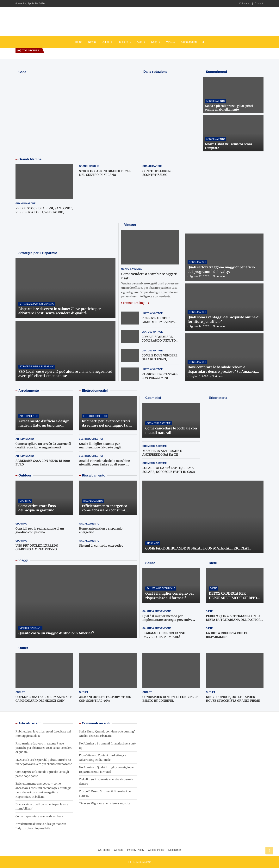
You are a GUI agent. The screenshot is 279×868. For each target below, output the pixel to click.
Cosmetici (153, 398)
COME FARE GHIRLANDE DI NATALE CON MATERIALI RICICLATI (198, 548)
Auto (140, 42)
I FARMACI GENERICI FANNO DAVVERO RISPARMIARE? (164, 635)
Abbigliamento (216, 101)
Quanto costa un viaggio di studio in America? (56, 633)
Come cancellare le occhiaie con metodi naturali (171, 430)
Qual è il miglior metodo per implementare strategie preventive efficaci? (167, 620)
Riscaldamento (94, 475)
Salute (150, 563)
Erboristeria (218, 398)
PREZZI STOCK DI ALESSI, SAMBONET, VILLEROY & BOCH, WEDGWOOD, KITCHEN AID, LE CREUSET (44, 212)
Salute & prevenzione (161, 588)
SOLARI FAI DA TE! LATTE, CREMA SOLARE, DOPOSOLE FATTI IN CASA (169, 470)
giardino (25, 501)
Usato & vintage (132, 269)
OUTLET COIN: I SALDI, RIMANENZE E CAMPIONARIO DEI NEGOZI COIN (44, 699)
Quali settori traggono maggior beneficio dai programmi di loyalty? (221, 269)
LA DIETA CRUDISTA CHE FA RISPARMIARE (227, 635)
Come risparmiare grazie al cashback (40, 816)
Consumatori (189, 42)
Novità (92, 42)
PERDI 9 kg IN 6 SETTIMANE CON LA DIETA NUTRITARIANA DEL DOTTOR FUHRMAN (233, 620)
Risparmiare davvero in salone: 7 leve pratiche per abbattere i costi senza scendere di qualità (60, 311)
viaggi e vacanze (30, 628)
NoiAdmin (219, 276)
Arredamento (29, 391)
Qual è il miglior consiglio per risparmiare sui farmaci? (170, 596)
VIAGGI (171, 42)
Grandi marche (25, 203)
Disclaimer (175, 850)
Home (79, 42)
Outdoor (25, 475)
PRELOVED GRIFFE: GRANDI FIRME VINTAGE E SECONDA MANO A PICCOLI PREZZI (160, 324)
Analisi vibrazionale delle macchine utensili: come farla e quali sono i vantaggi (104, 464)
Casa (154, 42)
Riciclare (153, 543)
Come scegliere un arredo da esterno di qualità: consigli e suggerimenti (43, 446)
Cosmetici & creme (159, 423)
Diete (213, 563)
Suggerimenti (217, 72)
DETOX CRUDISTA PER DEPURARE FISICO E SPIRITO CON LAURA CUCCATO (233, 598)
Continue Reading (135, 303)
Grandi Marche (30, 159)
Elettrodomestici (95, 391)
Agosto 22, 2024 (199, 276)
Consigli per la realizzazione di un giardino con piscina (40, 530)
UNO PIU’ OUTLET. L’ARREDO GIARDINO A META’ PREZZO (37, 547)
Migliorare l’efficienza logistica (111, 803)
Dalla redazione (155, 72)
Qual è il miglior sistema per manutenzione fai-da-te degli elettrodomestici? (100, 447)
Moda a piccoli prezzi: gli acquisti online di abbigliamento (229, 108)
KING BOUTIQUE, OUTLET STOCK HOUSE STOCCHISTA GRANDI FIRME (233, 699)
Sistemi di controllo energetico (101, 546)
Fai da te (123, 42)
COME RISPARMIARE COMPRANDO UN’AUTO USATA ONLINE (159, 341)
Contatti (259, 3)
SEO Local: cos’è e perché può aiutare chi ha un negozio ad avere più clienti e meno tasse (65, 374)
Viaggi (23, 560)
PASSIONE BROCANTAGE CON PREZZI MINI (160, 376)
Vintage (130, 225)
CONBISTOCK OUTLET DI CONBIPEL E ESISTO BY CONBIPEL (170, 699)
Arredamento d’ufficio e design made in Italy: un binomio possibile (44, 425)
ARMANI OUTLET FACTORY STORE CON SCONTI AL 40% (105, 699)
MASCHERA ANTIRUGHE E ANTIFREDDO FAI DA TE (162, 453)
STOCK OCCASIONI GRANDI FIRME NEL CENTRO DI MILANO (105, 173)
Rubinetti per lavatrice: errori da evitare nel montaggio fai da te (108, 425)
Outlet (105, 42)
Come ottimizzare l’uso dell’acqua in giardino (37, 508)
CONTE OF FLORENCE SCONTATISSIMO (158, 173)
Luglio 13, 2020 (199, 376)
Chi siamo (245, 3)
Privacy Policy (136, 850)
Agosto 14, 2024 (199, 326)
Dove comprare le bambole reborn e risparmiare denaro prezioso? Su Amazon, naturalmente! (222, 371)
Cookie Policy (156, 850)
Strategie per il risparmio (38, 253)
